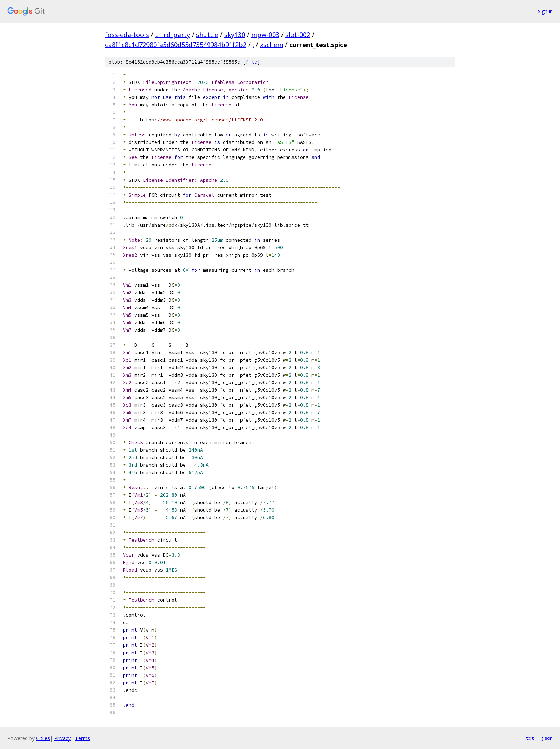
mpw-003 (265, 35)
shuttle (207, 35)
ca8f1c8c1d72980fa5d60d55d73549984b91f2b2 (176, 45)
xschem (272, 45)
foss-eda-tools (127, 35)
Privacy (62, 738)
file (251, 62)
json (547, 738)
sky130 (235, 35)
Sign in (545, 11)
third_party (172, 35)
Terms (82, 738)
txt (530, 738)
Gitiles (43, 738)
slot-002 (298, 35)
